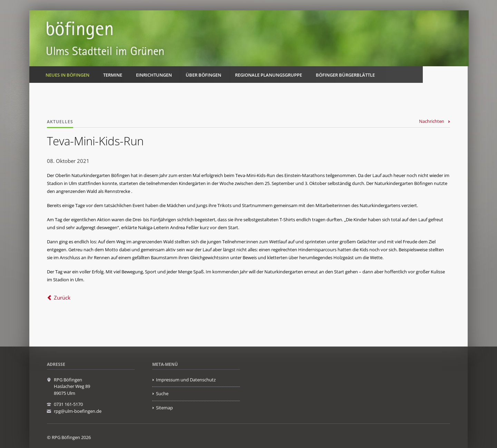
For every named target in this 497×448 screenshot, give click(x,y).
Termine (113, 75)
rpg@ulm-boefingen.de (78, 411)
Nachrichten (432, 121)
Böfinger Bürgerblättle (345, 75)
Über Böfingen (203, 75)
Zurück (62, 298)
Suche (162, 393)
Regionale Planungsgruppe (269, 75)
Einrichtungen (154, 75)
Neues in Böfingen (67, 75)
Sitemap (164, 408)
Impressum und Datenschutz (186, 380)
